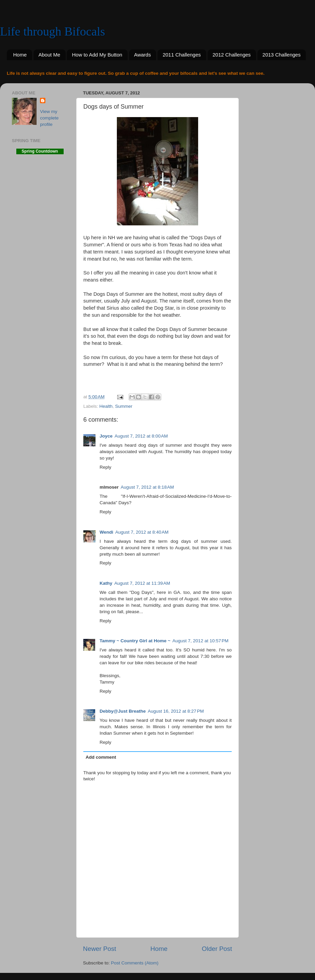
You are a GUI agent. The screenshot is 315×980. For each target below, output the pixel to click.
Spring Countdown (40, 151)
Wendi (106, 532)
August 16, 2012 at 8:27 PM (176, 711)
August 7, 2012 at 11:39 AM (142, 583)
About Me (49, 55)
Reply (106, 467)
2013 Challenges (282, 55)
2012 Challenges (232, 55)
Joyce (106, 436)
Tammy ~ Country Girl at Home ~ (135, 641)
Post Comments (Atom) (135, 963)
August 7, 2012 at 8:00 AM (141, 436)
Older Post (217, 949)
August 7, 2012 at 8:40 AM (142, 532)
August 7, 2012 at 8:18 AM (147, 487)
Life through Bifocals (52, 31)
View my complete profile (49, 118)
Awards (143, 55)
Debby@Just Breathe (123, 711)
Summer (124, 406)
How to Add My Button (97, 55)
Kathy (106, 583)
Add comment (101, 757)
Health (106, 406)
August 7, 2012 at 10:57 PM (201, 641)
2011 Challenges (182, 55)
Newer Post (100, 949)
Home (20, 55)
